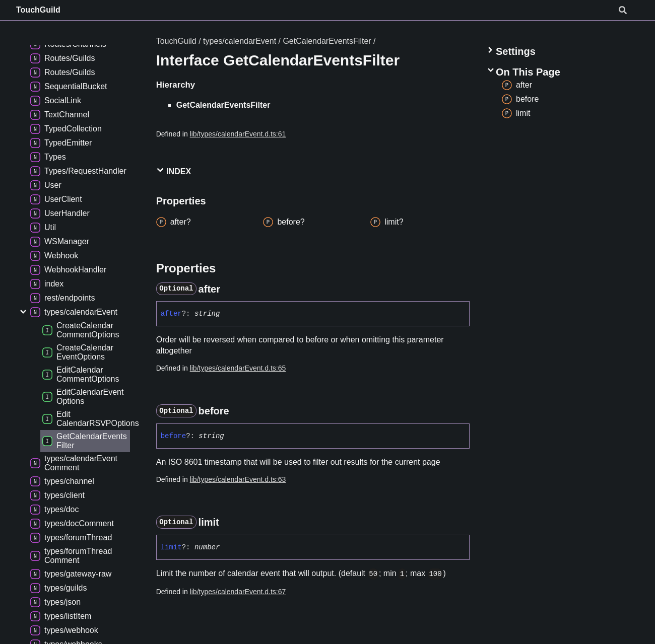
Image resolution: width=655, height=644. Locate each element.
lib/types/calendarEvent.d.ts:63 (238, 479)
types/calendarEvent (240, 41)
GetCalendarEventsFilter (327, 41)
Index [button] (174, 171)
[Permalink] (229, 289)
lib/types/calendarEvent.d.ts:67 (238, 592)
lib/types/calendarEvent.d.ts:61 (238, 134)
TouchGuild (38, 10)
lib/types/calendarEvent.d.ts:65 (238, 368)
